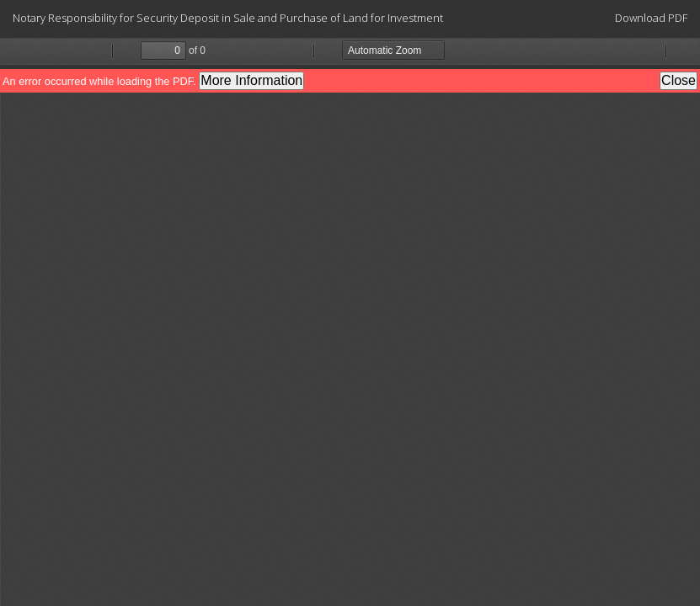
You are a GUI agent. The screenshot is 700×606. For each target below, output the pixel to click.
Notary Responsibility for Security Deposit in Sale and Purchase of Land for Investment (228, 18)
